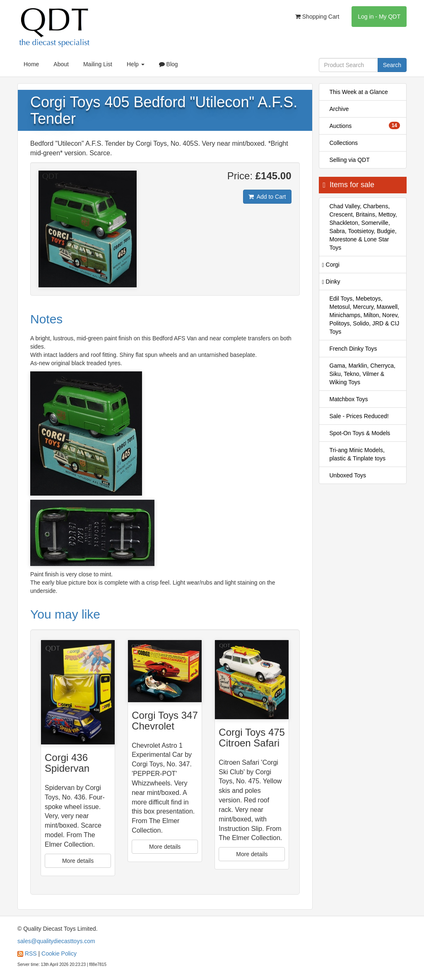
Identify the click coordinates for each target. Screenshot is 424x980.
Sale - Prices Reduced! (359, 416)
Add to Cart (267, 197)
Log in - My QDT (379, 17)
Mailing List (98, 64)
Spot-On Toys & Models (360, 433)
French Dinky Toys (353, 349)
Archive (339, 109)
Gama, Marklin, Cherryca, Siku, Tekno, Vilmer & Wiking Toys (363, 374)
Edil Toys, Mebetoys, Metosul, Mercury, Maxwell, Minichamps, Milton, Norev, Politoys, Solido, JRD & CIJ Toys (365, 315)
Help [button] (136, 64)
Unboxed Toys (348, 475)
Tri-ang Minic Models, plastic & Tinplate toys (358, 454)
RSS (31, 954)
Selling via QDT (350, 160)
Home (31, 64)
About (61, 64)
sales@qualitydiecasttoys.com (56, 941)
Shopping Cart (317, 17)
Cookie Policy (59, 954)
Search (392, 65)
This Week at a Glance (359, 92)
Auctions (365, 125)
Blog (169, 64)
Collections (344, 143)
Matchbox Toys (349, 399)
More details (78, 861)
